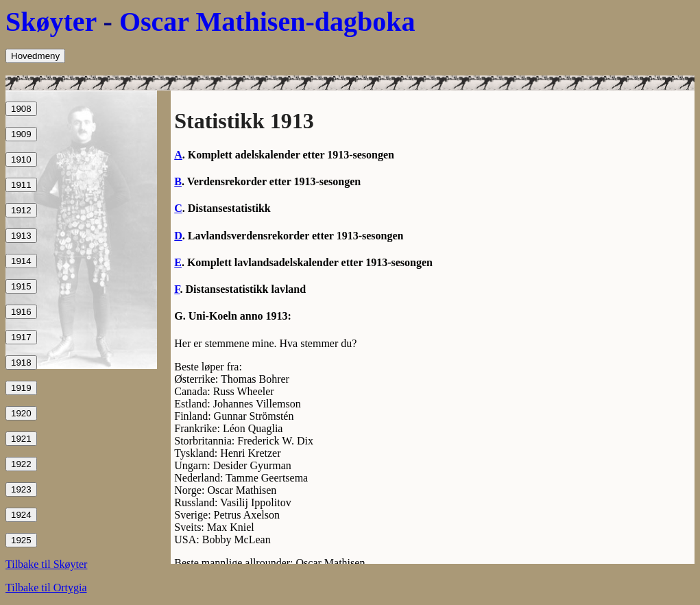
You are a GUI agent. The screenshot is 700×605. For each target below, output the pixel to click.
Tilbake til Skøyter (46, 564)
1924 (21, 515)
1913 (21, 236)
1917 (21, 337)
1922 (21, 464)
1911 (21, 185)
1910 (21, 159)
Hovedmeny (35, 56)
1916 (21, 312)
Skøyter (51, 22)
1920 (21, 413)
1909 (21, 134)
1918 (21, 363)
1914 (21, 261)
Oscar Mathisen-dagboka (267, 22)
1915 (21, 286)
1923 (21, 489)
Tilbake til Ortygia (46, 588)
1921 (21, 439)
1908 (21, 109)
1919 (21, 388)
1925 (21, 540)
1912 (21, 210)
